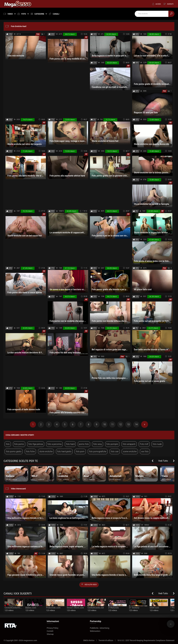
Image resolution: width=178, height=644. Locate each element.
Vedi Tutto (163, 461)
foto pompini (112, 444)
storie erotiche (46, 451)
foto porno (19, 444)
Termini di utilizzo (106, 640)
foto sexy (98, 444)
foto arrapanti (129, 444)
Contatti (50, 631)
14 (136, 424)
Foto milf (144, 444)
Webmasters (95, 631)
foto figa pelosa (36, 444)
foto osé (115, 451)
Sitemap (50, 634)
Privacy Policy (53, 628)
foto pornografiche (98, 451)
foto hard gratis (64, 451)
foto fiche (30, 451)
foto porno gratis (14, 451)
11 (113, 424)
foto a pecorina (54, 444)
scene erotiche (130, 451)
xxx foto (145, 451)
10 (105, 424)
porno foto (84, 444)
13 (128, 424)
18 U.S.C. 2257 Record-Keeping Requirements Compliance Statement (146, 640)
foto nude (157, 444)
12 (121, 424)
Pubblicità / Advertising (100, 628)
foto (8, 444)
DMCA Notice (89, 640)
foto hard (70, 444)
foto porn (80, 451)
